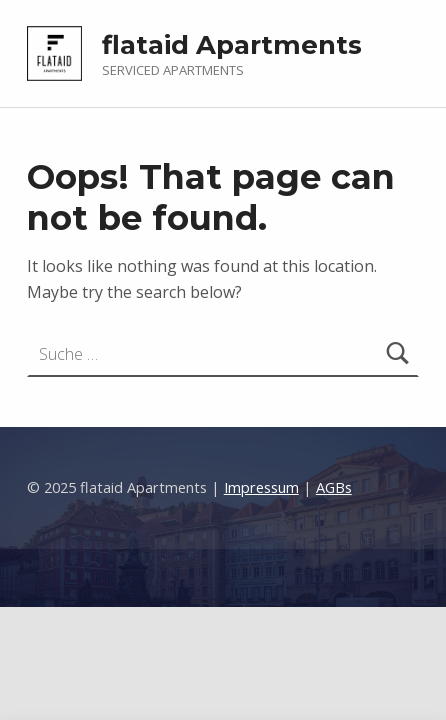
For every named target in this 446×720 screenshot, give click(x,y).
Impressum (261, 487)
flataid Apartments (232, 44)
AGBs (334, 487)
